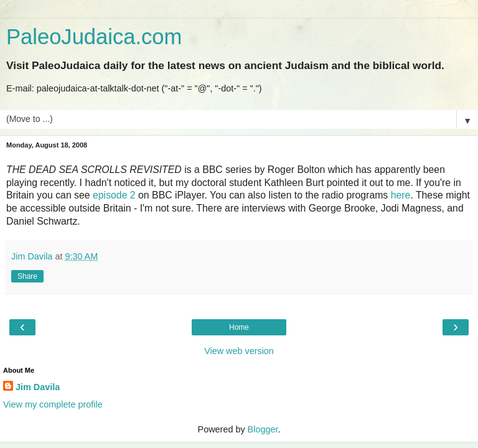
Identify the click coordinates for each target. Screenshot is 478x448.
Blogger (263, 429)
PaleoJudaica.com (94, 37)
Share (27, 276)
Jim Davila (38, 387)
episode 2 (114, 195)
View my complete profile (53, 404)
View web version (239, 351)
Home (239, 327)
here (401, 195)
